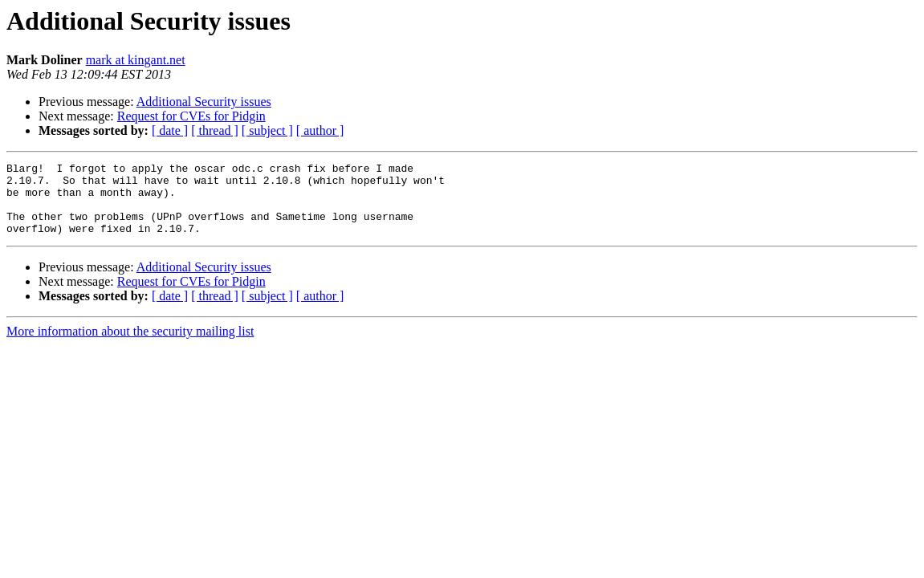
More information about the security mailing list (130, 346)
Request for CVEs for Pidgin (191, 116)
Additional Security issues (204, 102)
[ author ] (320, 130)
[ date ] (170, 130)
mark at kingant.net (136, 60)
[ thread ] (215, 130)
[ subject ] (267, 130)
